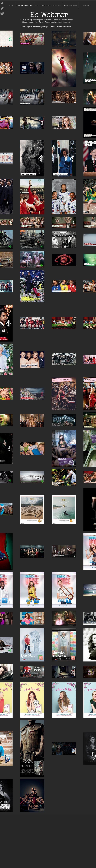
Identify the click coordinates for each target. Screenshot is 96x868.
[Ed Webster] (49, 15)
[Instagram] (2, 13)
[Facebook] (2, 4)
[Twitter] (2, 8)
